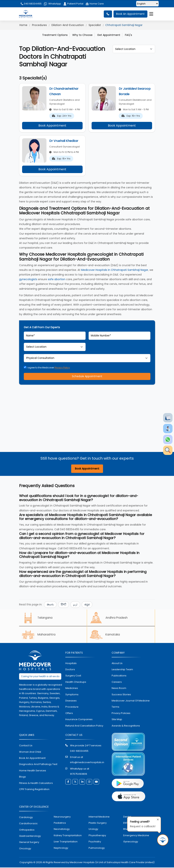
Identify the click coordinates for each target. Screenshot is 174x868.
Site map (117, 720)
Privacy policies (121, 714)
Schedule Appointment (87, 376)
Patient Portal (73, 4)
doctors (70, 670)
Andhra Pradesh (110, 618)
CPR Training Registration (34, 790)
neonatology (62, 830)
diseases (71, 701)
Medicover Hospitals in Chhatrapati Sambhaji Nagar (115, 270)
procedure (72, 708)
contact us (26, 746)
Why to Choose (82, 35)
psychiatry (95, 842)
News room (119, 689)
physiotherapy (97, 836)
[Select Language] (147, 4)
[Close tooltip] (157, 819)
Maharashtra (40, 635)
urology (93, 830)
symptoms (72, 695)
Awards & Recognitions (126, 726)
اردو (75, 605)
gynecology (131, 842)
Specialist (95, 25)
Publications (119, 676)
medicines (72, 689)
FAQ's (128, 35)
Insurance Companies (79, 720)
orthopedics (27, 830)
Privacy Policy (62, 368)
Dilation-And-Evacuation (68, 25)
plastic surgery (98, 823)
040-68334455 (79, 751)
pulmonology (97, 848)
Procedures (39, 25)
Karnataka (106, 635)
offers (69, 714)
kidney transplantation (68, 836)
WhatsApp (52, 4)
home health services (33, 771)
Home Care (95, 4)
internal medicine (99, 817)
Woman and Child (30, 752)
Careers (117, 682)
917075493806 (79, 775)
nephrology (61, 848)
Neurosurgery (62, 817)
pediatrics (60, 823)
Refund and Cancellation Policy (84, 726)
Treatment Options (55, 35)
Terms (115, 708)
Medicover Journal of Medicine (131, 701)
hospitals (71, 664)
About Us (117, 664)
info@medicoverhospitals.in (87, 763)
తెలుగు (50, 605)
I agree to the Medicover (47, 368)
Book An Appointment (130, 14)
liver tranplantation (66, 842)
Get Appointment (109, 35)
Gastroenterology (30, 837)
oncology (25, 849)
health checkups (76, 682)
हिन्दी (63, 605)
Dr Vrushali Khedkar (64, 141)
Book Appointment (52, 126)
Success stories (121, 695)
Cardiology (26, 818)
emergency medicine (136, 836)
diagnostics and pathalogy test (38, 765)
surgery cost (73, 676)
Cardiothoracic (28, 824)
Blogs (22, 777)
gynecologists (28, 279)
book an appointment (32, 759)
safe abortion (57, 279)
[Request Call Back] (163, 840)
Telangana (38, 618)
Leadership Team (122, 670)
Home (23, 25)
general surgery (29, 843)
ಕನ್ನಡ (87, 605)
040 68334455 (31, 4)
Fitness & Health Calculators (36, 784)
